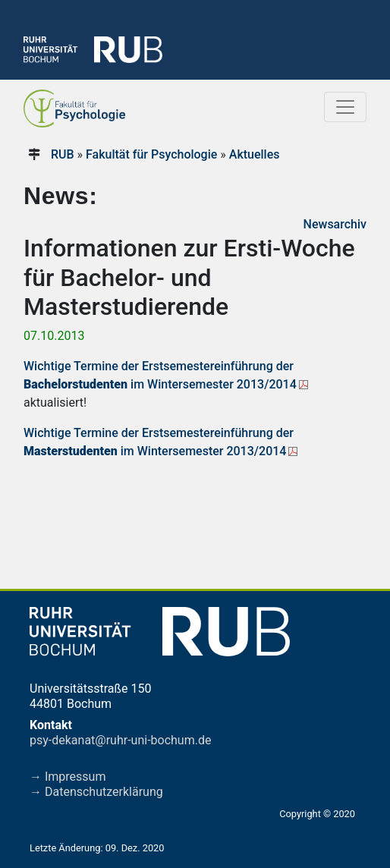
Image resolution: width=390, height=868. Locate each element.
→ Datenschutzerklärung (96, 792)
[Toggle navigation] (345, 107)
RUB (63, 154)
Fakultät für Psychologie (151, 154)
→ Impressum (68, 777)
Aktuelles (255, 154)
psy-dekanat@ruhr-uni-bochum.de (120, 740)
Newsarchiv (335, 224)
